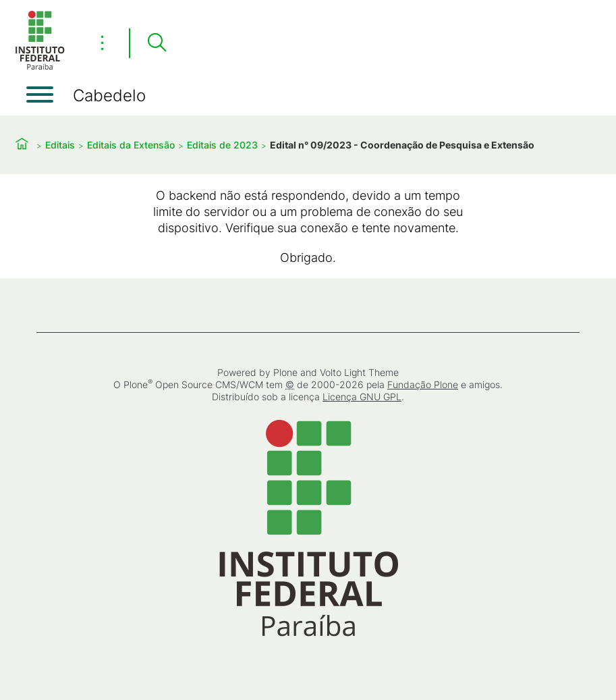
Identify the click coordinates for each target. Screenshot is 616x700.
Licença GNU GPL (362, 397)
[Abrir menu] (40, 95)
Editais (60, 145)
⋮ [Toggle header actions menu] (102, 43)
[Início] (40, 67)
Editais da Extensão (131, 145)
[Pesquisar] (157, 43)
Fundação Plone (423, 384)
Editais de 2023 (222, 145)
